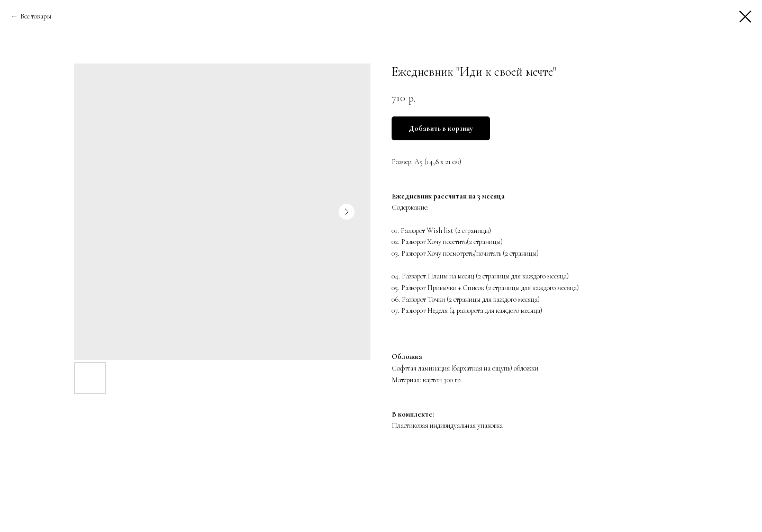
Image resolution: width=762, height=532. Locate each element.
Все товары (36, 16)
